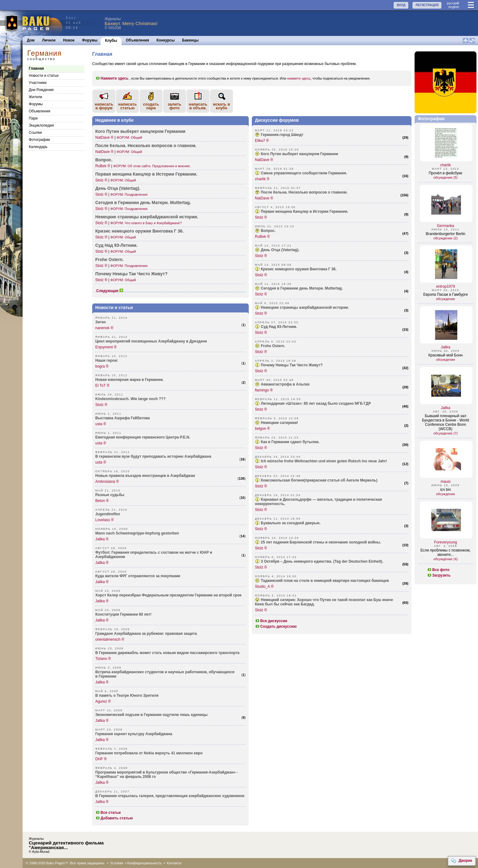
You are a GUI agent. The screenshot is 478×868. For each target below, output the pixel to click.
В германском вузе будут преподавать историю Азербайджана (153, 456)
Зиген (101, 322)
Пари (33, 118)
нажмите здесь (299, 78)
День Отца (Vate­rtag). (118, 188)
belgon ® (262, 429)
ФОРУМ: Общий (129, 137)
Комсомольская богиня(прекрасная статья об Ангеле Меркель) (319, 480)
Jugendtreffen (108, 514)
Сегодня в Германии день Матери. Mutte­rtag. (143, 203)
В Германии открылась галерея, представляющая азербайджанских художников (170, 796)
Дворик (461, 861)
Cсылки (35, 133)
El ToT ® (102, 386)
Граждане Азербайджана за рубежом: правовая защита (146, 634)
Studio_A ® (264, 587)
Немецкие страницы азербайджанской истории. (305, 308)
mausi (446, 482)
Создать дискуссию (276, 626)
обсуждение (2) (446, 238)
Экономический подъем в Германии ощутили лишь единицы (151, 715)
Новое (69, 40)
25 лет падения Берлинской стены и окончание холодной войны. (321, 542)
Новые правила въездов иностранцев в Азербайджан (145, 476)
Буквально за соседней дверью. (291, 523)
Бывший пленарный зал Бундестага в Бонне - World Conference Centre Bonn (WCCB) (446, 422)
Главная (36, 68)
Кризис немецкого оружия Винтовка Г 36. (140, 231)
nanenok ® (104, 328)
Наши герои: (107, 360)
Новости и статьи (44, 76)
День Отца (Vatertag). (280, 250)
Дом (31, 40)
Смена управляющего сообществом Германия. (304, 173)
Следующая (110, 291)
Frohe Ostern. (110, 260)
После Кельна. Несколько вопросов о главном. (146, 146)
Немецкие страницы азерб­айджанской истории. (147, 217)
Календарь (38, 147)
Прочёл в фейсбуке (446, 173)
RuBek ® (103, 166)
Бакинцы (191, 40)
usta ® (101, 424)
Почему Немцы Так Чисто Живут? (131, 274)
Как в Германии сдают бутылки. (290, 442)
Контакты (174, 863)
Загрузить (439, 575)
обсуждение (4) (446, 559)
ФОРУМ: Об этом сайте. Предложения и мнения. (152, 166)
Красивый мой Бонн (446, 355)
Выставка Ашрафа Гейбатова (123, 418)
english (454, 7)
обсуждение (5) (446, 177)
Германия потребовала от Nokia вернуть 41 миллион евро (149, 753)
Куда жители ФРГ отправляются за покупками (138, 576)
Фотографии (39, 140)
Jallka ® (102, 539)
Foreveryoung (446, 542)
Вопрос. (104, 160)
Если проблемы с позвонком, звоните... (446, 552)
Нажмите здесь (112, 78)
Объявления (138, 40)
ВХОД (401, 5)
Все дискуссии (271, 621)
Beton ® (102, 501)
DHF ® (101, 759)
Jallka (446, 347)
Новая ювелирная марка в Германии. (129, 380)
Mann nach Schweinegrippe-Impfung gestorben (137, 533)
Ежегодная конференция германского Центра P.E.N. (143, 437)
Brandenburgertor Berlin (446, 234)
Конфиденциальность (144, 863)
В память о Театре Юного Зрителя (127, 696)
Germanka (446, 226)
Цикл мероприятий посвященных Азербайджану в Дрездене (151, 341)
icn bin (446, 490)
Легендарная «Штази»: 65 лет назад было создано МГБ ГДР (316, 403)
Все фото (438, 570)
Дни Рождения (41, 90)
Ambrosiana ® (107, 482)
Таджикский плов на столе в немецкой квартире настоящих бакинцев (325, 581)
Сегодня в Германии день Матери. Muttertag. (302, 288)
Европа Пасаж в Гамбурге (446, 294)
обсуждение (446, 299)
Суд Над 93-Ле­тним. (116, 245)
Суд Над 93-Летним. (279, 327)
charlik (446, 165)
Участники (38, 83)
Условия (117, 863)
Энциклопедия (41, 125)
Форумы (90, 40)
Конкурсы (166, 40)
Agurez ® (103, 701)
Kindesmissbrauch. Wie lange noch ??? (130, 399)
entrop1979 (446, 286)
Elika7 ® (262, 141)
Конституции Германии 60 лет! (123, 614)
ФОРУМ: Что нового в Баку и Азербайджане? (146, 223)
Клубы (111, 41)
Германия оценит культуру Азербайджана (134, 734)
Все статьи (108, 813)
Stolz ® (101, 180)
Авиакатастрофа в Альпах (285, 384)
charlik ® (262, 179)
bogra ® (102, 366)
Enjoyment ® (106, 347)
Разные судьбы (110, 495)
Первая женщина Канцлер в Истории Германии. (146, 174)
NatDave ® (104, 137)
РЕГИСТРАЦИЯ (427, 5)
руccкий (453, 3)
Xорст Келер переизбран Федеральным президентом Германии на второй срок (168, 595)
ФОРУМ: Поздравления (129, 194)
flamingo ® (264, 390)
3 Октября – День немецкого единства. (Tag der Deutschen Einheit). (322, 561)
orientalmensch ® (110, 639)
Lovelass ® (105, 520)
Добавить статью (114, 818)
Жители (35, 97)
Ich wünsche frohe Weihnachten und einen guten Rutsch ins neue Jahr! (324, 461)
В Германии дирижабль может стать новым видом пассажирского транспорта (167, 653)
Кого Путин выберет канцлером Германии (140, 131)
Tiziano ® (103, 659)
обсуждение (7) (446, 433)
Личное (49, 40)
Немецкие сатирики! (279, 423)
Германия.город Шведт (282, 135)
